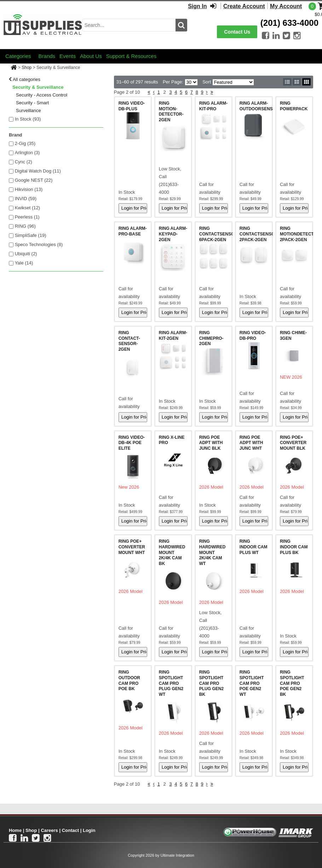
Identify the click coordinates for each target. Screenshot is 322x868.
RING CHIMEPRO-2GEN (211, 338)
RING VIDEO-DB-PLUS (132, 106)
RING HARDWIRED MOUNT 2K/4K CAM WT (212, 552)
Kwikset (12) (28, 208)
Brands (47, 56)
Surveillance (28, 110)
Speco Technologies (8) (39, 244)
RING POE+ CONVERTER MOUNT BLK (293, 443)
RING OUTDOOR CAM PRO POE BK (129, 680)
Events (68, 56)
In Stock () (28, 119)
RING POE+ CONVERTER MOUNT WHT (132, 547)
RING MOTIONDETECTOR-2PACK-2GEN (301, 234)
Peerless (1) (27, 217)
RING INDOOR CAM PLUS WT (254, 547)
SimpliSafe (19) (31, 235)
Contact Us (237, 32)
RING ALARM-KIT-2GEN (173, 336)
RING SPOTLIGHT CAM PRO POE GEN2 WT (252, 683)
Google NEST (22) (34, 180)
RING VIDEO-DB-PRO (253, 336)
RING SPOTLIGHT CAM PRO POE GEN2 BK (292, 683)
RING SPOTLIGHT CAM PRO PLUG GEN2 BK (211, 683)
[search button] (181, 25)
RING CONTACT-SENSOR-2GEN (129, 341)
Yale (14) (24, 263)
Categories (18, 56)
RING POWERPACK (294, 106)
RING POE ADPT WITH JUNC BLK (211, 443)
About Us (91, 56)
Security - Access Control (42, 95)
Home (15, 830)
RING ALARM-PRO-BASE (133, 231)
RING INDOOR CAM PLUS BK (294, 547)
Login (89, 830)
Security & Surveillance (38, 87)
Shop (27, 68)
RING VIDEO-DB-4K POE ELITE (132, 443)
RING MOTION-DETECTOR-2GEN (171, 112)
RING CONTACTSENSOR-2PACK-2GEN (259, 234)
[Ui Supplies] (43, 25)
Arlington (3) (27, 153)
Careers (49, 830)
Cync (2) (24, 162)
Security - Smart (32, 103)
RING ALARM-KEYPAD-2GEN (173, 234)
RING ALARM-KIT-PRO (213, 106)
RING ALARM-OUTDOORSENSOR (259, 106)
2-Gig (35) (25, 143)
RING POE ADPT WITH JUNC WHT (251, 443)
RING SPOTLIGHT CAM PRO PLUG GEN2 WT (171, 683)
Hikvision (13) (29, 189)
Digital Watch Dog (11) (38, 171)
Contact (70, 830)
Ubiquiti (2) (26, 254)
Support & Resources (131, 56)
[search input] (129, 25)
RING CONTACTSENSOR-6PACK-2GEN (219, 234)
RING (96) (25, 226)
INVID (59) (26, 199)
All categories (27, 79)
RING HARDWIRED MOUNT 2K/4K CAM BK (172, 552)
